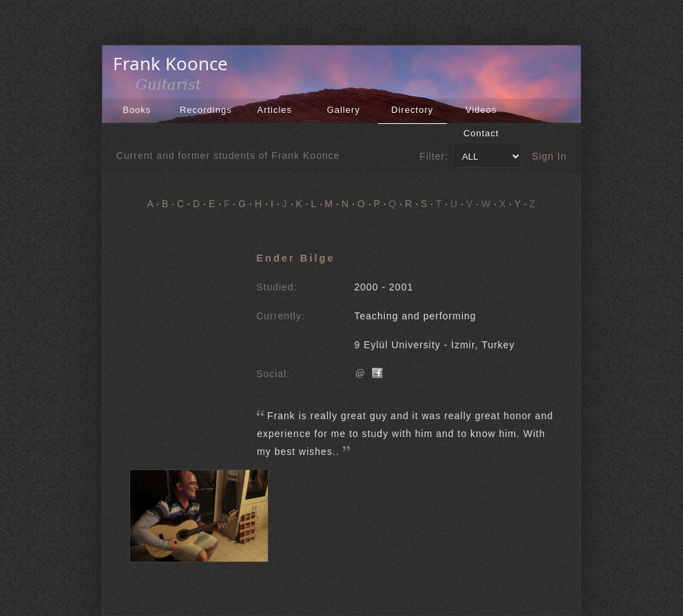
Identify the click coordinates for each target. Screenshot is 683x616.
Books (137, 110)
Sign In (550, 156)
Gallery (344, 110)
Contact (481, 133)
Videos (481, 110)
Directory (412, 110)
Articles (274, 110)
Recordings (206, 110)
